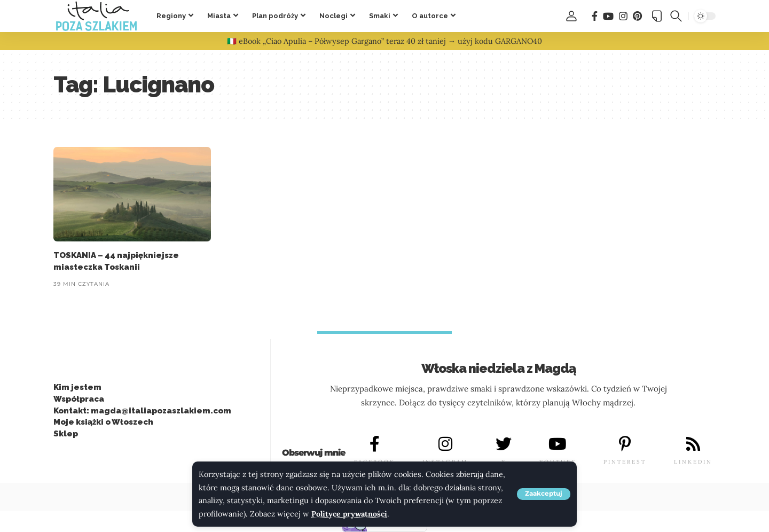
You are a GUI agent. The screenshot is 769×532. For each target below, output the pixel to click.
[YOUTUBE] (558, 444)
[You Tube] (608, 16)
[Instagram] (623, 16)
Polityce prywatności (350, 514)
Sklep (66, 434)
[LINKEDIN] (693, 444)
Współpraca (79, 399)
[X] (504, 444)
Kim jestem (77, 387)
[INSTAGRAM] (445, 444)
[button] (544, 494)
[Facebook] (595, 16)
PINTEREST (625, 462)
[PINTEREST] (625, 444)
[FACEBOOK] (374, 444)
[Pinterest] (637, 16)
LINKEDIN (693, 462)
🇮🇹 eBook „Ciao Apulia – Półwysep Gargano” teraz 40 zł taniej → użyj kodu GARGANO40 (384, 41)
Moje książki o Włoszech (103, 423)
